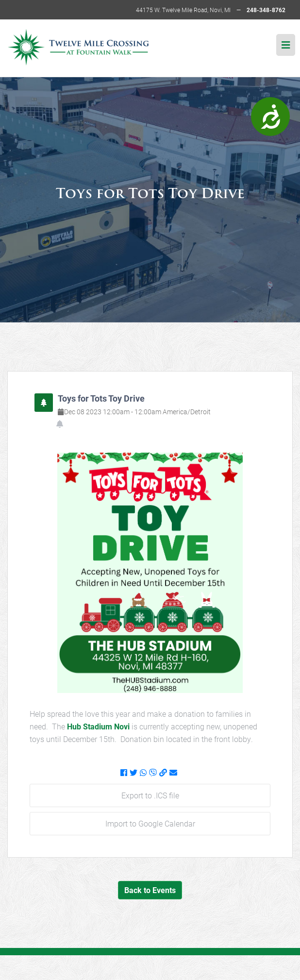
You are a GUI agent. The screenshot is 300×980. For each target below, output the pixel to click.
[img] (286, 45)
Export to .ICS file (150, 795)
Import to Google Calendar (150, 823)
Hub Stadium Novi (99, 726)
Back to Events (150, 890)
